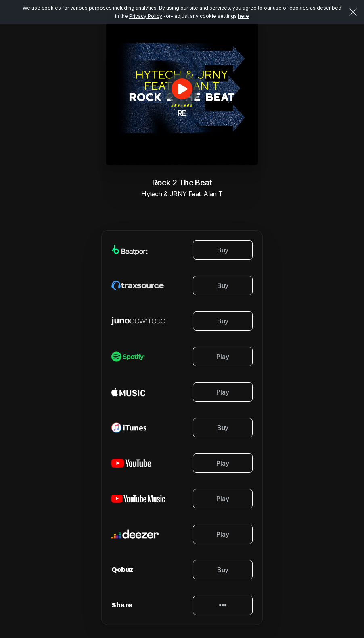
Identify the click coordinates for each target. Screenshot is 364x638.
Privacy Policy (146, 16)
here (244, 16)
